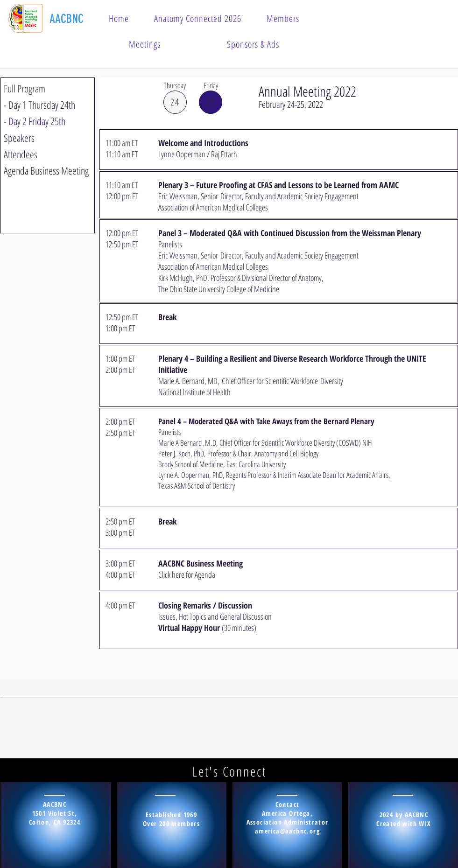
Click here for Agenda (187, 574)
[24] (175, 102)
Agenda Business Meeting (46, 170)
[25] (211, 102)
